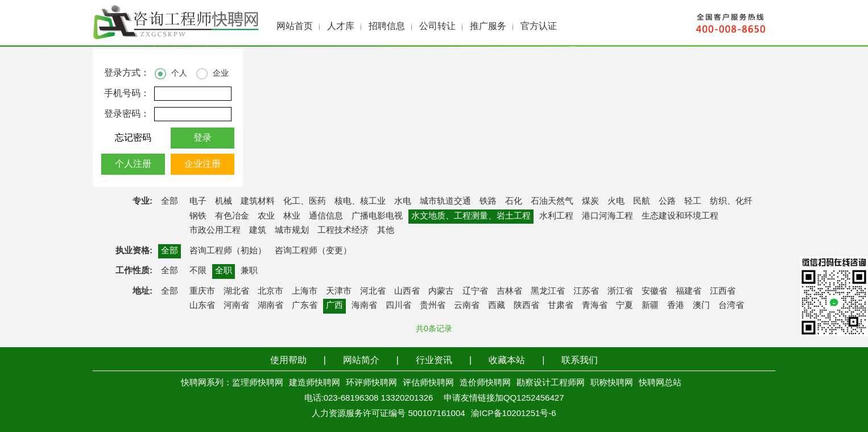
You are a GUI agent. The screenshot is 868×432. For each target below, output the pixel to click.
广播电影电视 (377, 216)
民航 (642, 201)
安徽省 (654, 291)
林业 (292, 216)
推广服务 (488, 26)
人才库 (341, 26)
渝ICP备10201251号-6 (514, 414)
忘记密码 (133, 138)
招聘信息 (387, 26)
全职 (224, 271)
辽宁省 (475, 291)
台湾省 (731, 306)
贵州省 (433, 306)
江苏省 (586, 291)
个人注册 (133, 164)
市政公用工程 (215, 231)
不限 (198, 271)
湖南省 (270, 306)
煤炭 (590, 201)
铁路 (488, 201)
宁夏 (625, 306)
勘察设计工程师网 (551, 383)
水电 (403, 201)
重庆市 (202, 291)
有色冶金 (232, 216)
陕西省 (526, 306)
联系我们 (580, 361)
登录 (202, 138)
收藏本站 (507, 361)
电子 (198, 201)
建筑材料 (258, 201)
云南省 (467, 306)
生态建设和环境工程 (680, 216)
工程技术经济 (343, 231)
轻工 (693, 201)
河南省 (236, 306)
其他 (386, 231)
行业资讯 (434, 361)
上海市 (305, 291)
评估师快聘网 (428, 383)
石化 (514, 201)
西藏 (497, 306)
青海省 (595, 306)
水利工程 (556, 216)
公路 (667, 201)
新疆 (650, 306)
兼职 (249, 271)
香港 (676, 306)
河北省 (373, 291)
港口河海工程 (607, 216)
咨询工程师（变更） (313, 251)
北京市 (270, 291)
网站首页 (295, 26)
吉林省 (509, 291)
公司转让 (437, 26)
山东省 (202, 306)
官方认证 (539, 26)
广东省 (305, 306)
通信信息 (326, 216)
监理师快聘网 (258, 383)
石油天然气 (552, 201)
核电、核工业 (360, 201)
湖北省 (236, 291)
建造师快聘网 (315, 383)
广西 (334, 306)
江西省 (723, 291)
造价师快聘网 (485, 383)
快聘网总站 (660, 383)
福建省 (689, 291)
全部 (170, 201)
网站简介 (361, 361)
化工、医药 (305, 201)
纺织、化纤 (731, 201)
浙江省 (620, 291)
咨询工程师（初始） (228, 251)
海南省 (364, 306)
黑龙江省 (548, 291)
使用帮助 (288, 361)
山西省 (407, 291)
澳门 (701, 306)
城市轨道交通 (445, 201)
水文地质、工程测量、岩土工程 (471, 216)
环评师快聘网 (371, 383)
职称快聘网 (612, 383)
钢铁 (198, 216)
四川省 (398, 306)
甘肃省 (561, 306)
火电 (616, 201)
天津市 (339, 291)
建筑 (258, 231)
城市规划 (292, 231)
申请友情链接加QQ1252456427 (504, 398)
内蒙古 (441, 291)
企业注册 (202, 164)
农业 (266, 216)
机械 (224, 201)
